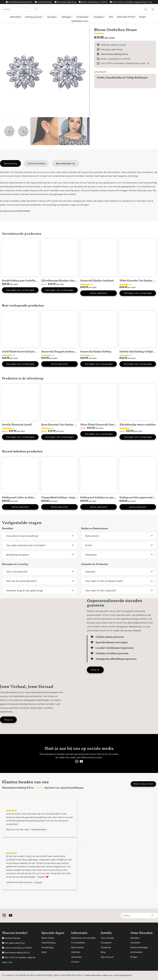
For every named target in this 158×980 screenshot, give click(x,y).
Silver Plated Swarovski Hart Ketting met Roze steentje (113, 425)
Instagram (106, 943)
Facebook (106, 947)
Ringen (142, 17)
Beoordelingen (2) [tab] (65, 163)
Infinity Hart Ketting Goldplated (139, 352)
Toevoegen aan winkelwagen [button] (20, 290)
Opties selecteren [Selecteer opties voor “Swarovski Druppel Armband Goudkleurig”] (59, 364)
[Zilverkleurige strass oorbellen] (138, 402)
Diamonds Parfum (126, 17)
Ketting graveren (34, 17)
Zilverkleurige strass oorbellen (138, 425)
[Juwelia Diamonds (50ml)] (20, 402)
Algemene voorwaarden (83, 938)
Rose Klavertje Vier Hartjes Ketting (62, 425)
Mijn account (107, 957)
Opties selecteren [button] (20, 507)
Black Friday (48, 938)
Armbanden (83, 17)
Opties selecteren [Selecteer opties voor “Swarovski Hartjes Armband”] (99, 293)
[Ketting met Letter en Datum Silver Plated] (20, 475)
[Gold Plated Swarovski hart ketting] (20, 329)
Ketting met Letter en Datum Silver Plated (27, 497)
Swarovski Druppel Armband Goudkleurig (66, 352)
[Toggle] (73, 536)
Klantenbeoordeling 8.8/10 (114, 54)
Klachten (76, 952)
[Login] (146, 9)
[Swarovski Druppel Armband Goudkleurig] (59, 329)
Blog (103, 952)
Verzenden (76, 957)
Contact (75, 962)
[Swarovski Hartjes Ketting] (99, 329)
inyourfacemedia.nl (123, 975)
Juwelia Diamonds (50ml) (17, 425)
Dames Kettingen (139, 947)
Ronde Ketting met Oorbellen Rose (23, 281)
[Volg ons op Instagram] (77, 762)
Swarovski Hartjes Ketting (96, 352)
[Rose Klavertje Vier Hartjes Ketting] (59, 402)
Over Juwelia (107, 938)
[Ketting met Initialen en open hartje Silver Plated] (99, 475)
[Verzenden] (36, 9)
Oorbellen (99, 17)
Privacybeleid (78, 943)
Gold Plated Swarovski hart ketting (23, 352)
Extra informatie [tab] (36, 163)
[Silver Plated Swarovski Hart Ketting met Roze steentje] (99, 402)
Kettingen (67, 17)
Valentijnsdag (48, 943)
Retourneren (77, 947)
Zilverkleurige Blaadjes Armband (61, 281)
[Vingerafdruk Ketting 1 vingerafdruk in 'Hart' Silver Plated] (59, 475)
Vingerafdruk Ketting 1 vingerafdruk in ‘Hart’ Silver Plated (76, 497)
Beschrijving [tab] (10, 163)
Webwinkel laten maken (97, 975)
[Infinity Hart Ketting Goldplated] (138, 329)
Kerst (44, 952)
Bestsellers (16, 17)
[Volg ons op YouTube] (81, 762)
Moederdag (47, 947)
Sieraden (53, 17)
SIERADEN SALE (80, 21)
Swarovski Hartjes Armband (97, 281)
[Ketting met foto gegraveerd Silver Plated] (138, 475)
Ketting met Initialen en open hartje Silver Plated (109, 497)
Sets (111, 17)
